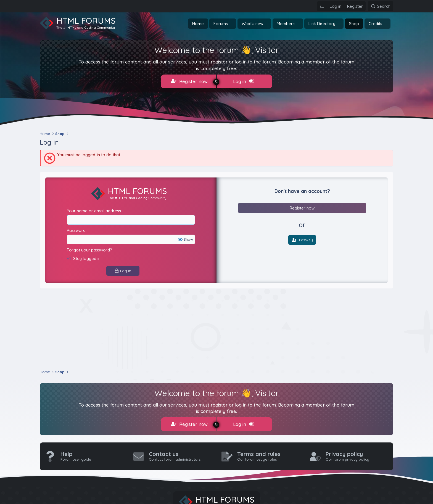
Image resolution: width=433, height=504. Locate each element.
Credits (375, 24)
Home (198, 24)
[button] (232, 24)
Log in (244, 81)
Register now (189, 81)
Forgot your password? (89, 250)
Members (286, 24)
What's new (252, 24)
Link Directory (322, 24)
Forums (221, 24)
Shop (354, 24)
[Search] (381, 6)
